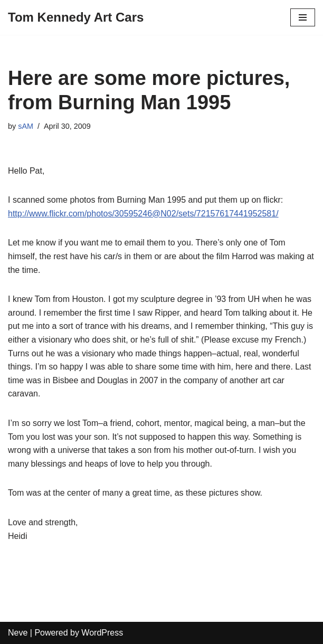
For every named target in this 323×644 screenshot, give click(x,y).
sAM (26, 126)
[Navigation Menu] (303, 17)
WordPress (102, 633)
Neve (18, 633)
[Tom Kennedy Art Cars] (76, 17)
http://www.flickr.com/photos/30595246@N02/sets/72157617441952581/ (143, 214)
